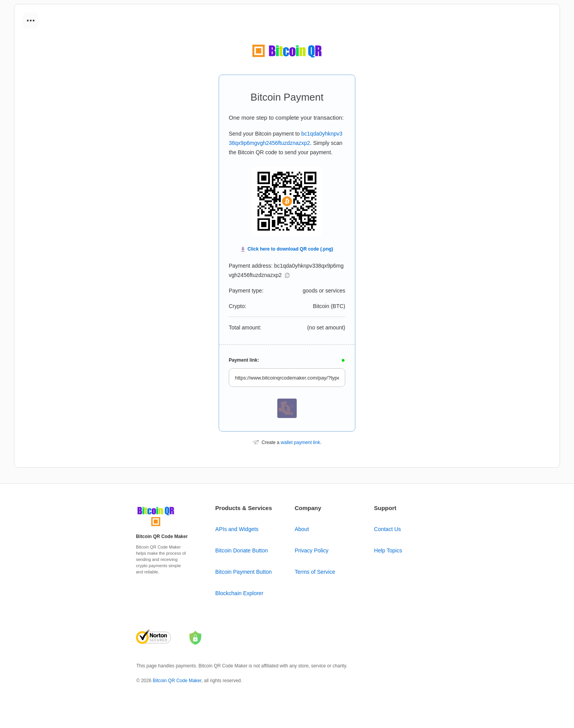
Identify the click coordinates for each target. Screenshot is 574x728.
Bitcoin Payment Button (244, 572)
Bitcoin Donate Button (241, 550)
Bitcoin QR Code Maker (177, 681)
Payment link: (244, 360)
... (31, 18)
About (302, 529)
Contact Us (387, 529)
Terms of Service (315, 572)
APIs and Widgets (237, 529)
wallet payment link (300, 442)
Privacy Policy (312, 550)
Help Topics (388, 550)
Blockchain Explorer (239, 593)
